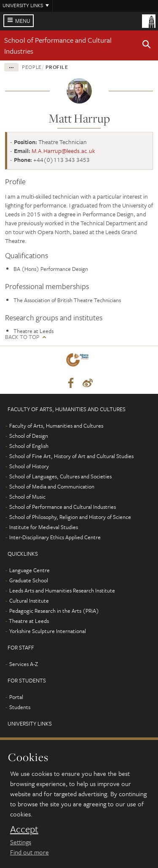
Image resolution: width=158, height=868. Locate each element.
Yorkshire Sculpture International (48, 631)
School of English (29, 446)
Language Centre (29, 570)
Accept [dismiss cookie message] (24, 829)
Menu (23, 21)
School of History (29, 466)
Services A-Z (24, 664)
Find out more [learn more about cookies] (29, 852)
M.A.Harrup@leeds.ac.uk (63, 151)
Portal (16, 697)
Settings (21, 842)
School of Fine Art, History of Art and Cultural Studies (71, 456)
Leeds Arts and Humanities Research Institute (62, 590)
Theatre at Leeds (29, 621)
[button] (147, 46)
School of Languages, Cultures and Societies (60, 476)
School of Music (27, 497)
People (32, 67)
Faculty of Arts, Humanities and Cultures (56, 426)
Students (20, 707)
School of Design (29, 436)
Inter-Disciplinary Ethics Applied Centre (55, 537)
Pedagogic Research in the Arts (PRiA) (54, 611)
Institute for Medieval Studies (44, 527)
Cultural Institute (29, 601)
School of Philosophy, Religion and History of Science (70, 517)
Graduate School (29, 580)
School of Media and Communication (52, 486)
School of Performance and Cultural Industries (63, 507)
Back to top (22, 337)
